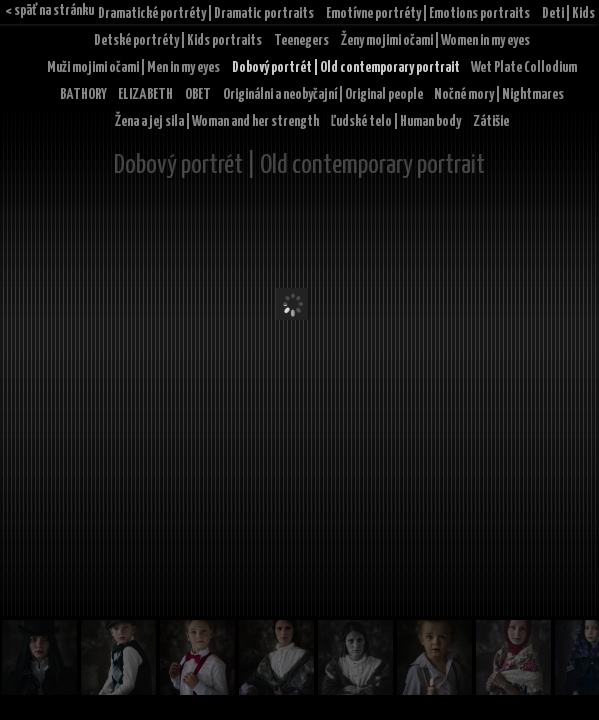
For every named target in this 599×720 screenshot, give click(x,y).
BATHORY (83, 94)
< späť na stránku (49, 10)
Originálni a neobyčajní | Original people (323, 94)
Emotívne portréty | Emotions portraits (428, 13)
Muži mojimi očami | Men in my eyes (133, 67)
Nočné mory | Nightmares (499, 94)
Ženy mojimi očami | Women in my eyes (435, 40)
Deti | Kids (568, 13)
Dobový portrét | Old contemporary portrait (346, 67)
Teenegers (301, 40)
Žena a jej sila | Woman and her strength (217, 121)
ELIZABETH (145, 94)
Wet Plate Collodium (524, 67)
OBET (198, 94)
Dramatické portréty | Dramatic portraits (206, 13)
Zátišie (491, 121)
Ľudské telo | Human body (396, 121)
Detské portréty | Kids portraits (178, 40)
